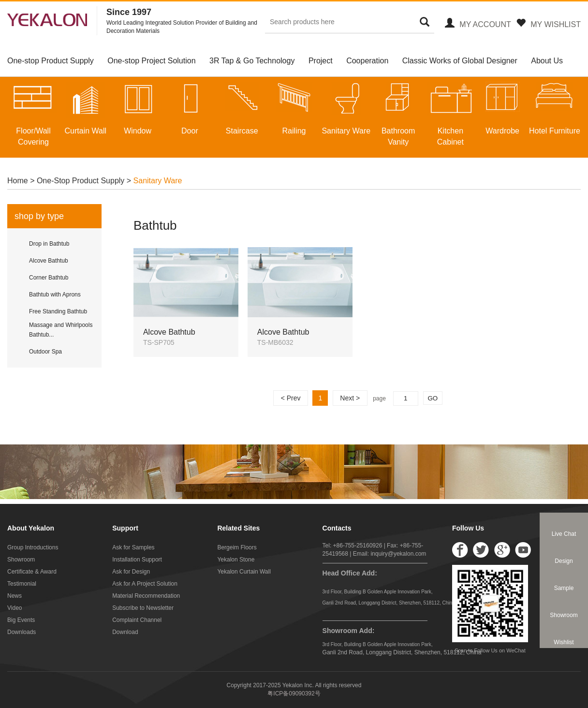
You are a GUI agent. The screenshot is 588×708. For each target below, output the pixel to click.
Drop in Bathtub (49, 244)
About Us (547, 61)
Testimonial (22, 584)
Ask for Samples (133, 547)
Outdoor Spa (45, 352)
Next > (350, 398)
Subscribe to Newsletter (143, 608)
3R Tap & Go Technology (252, 61)
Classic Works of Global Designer (460, 61)
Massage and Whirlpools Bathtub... (61, 330)
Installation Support (137, 560)
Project (321, 61)
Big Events (21, 620)
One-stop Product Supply (51, 61)
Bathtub (155, 225)
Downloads (22, 632)
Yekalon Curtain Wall (244, 572)
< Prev (291, 398)
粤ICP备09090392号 (294, 693)
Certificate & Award (32, 572)
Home (19, 181)
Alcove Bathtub (49, 261)
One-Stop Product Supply (81, 181)
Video (15, 608)
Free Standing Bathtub (58, 311)
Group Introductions (33, 547)
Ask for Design (131, 572)
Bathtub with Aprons (55, 295)
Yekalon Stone (236, 560)
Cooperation (367, 61)
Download (125, 632)
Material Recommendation (146, 596)
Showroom (21, 560)
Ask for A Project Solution (145, 584)
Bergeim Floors (237, 547)
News (15, 596)
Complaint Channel (137, 620)
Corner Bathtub (49, 278)
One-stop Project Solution (151, 61)
